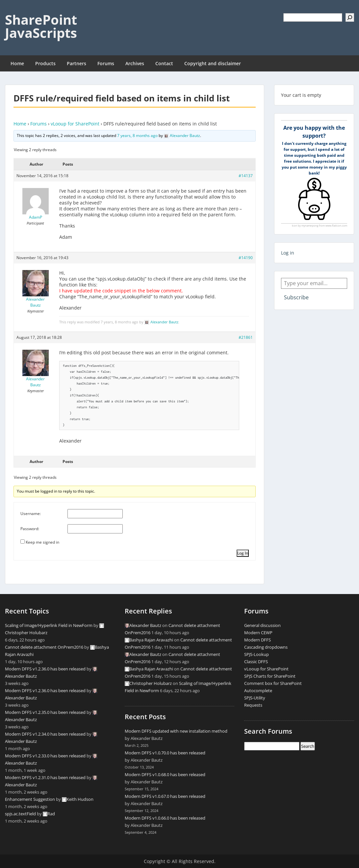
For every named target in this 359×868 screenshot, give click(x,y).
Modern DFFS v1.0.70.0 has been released (165, 753)
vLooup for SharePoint (75, 124)
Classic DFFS (256, 662)
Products (45, 63)
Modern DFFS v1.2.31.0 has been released (45, 777)
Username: (31, 514)
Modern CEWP (258, 633)
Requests (253, 705)
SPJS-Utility (255, 698)
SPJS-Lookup (256, 654)
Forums (106, 63)
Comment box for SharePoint (273, 683)
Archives (135, 63)
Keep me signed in (42, 542)
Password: (30, 529)
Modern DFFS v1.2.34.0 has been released (45, 734)
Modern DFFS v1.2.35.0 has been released (45, 712)
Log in (288, 253)
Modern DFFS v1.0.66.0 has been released (165, 818)
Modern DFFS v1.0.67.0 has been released (165, 796)
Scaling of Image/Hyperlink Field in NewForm (49, 625)
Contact (164, 63)
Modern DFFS (257, 640)
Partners (77, 63)
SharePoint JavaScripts (41, 26)
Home (17, 63)
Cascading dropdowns (266, 647)
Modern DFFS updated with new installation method (176, 731)
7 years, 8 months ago (137, 136)
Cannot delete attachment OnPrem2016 (44, 647)
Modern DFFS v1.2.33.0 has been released (45, 756)
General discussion (262, 625)
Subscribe (296, 297)
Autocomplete (258, 691)
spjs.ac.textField (20, 814)
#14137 (246, 176)
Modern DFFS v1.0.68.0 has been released (165, 774)
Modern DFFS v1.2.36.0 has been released (45, 669)
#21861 (246, 337)
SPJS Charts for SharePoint (270, 676)
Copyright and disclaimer (213, 63)
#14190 (246, 258)
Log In (243, 553)
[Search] (350, 17)
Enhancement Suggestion (30, 799)
